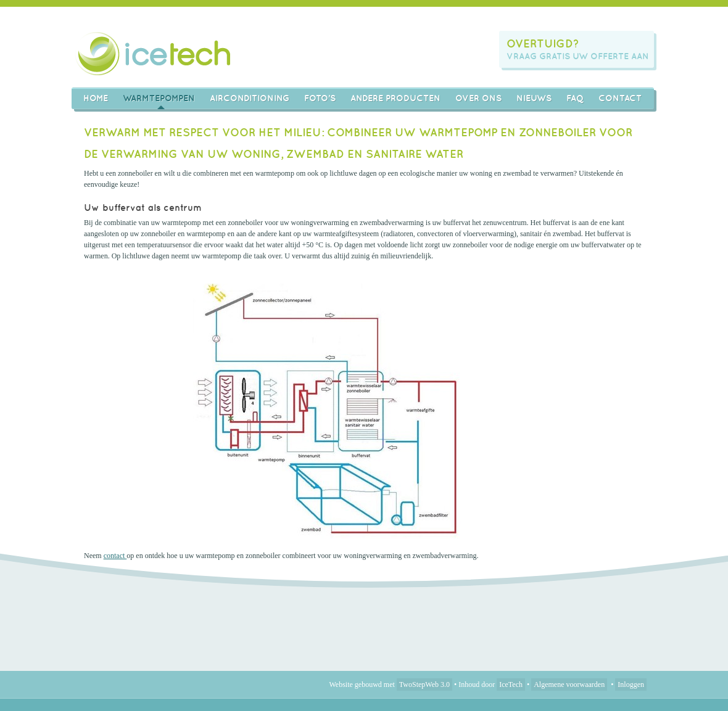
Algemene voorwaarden (569, 684)
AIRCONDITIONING (250, 98)
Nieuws (534, 98)
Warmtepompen (159, 98)
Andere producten (395, 98)
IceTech (511, 684)
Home (96, 98)
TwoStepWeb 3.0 (424, 684)
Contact (620, 98)
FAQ (575, 98)
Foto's (320, 98)
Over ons (478, 98)
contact (115, 556)
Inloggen (631, 684)
